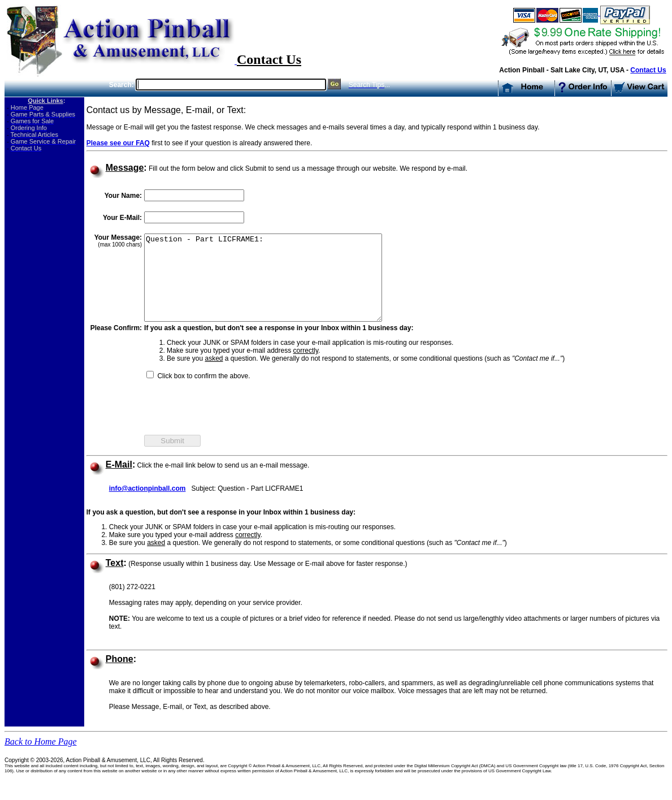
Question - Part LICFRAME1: (277, 286)
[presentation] (230, 427)
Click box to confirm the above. (203, 393)
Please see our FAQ (118, 143)
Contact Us (648, 70)
